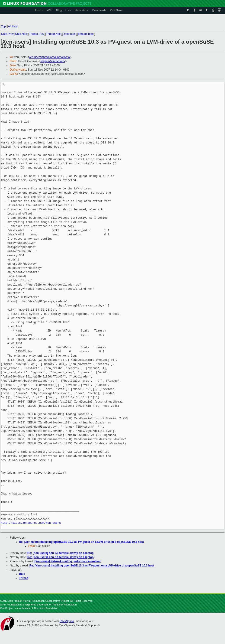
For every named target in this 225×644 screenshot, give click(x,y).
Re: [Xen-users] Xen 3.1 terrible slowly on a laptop (60, 553)
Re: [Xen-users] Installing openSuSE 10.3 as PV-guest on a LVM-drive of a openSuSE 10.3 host (81, 542)
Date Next (21, 34)
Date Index (70, 34)
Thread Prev (37, 34)
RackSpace (67, 621)
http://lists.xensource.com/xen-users (31, 523)
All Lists (13, 26)
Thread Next (54, 34)
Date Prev (7, 34)
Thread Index (86, 34)
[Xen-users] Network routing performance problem (68, 561)
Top (3, 26)
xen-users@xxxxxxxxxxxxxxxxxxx (50, 57)
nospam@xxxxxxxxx (53, 61)
